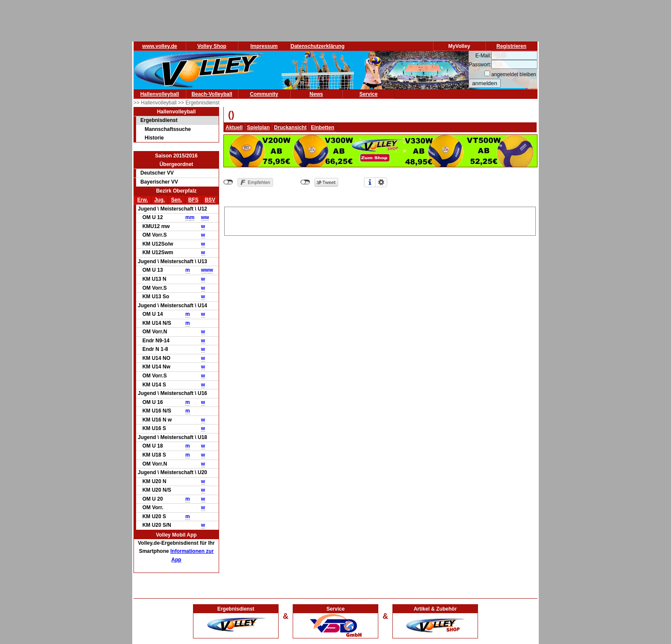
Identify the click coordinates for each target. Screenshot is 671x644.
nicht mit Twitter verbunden (305, 182)
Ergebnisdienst (159, 120)
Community (264, 94)
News (316, 94)
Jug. (159, 200)
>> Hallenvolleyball (156, 103)
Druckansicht (290, 128)
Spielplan (258, 128)
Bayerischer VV (159, 182)
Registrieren (511, 46)
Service (369, 94)
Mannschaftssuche (168, 129)
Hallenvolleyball (160, 94)
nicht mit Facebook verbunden (228, 182)
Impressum (264, 46)
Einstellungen (381, 182)
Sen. (177, 200)
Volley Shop (212, 46)
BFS (193, 200)
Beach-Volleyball (212, 94)
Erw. (143, 200)
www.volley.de (159, 46)
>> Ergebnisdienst (199, 103)
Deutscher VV (157, 173)
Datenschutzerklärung (318, 46)
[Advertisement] (380, 220)
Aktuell (234, 128)
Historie (154, 138)
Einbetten (322, 128)
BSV (210, 200)
